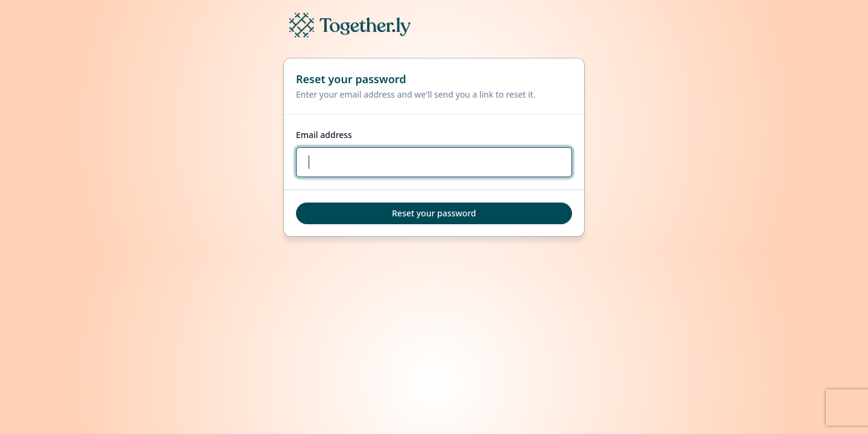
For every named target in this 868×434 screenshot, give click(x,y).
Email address (324, 135)
